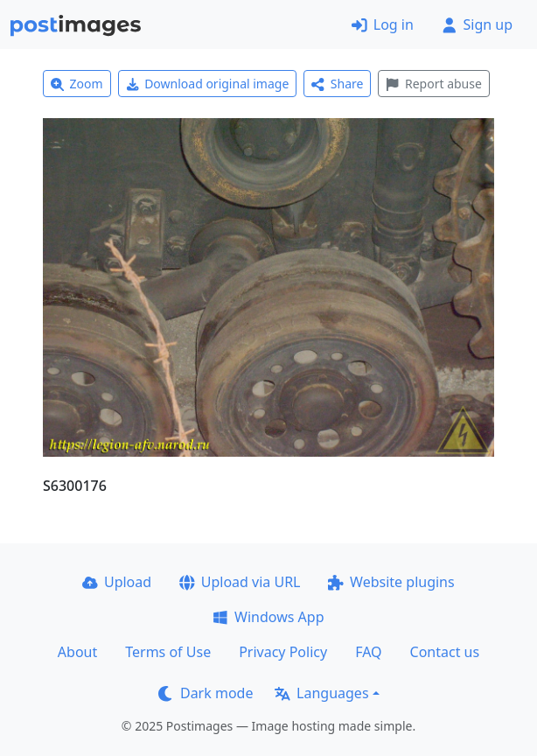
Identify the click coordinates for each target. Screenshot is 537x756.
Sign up (477, 24)
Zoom (77, 84)
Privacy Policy (283, 652)
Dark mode (206, 693)
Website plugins (391, 582)
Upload (117, 582)
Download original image (208, 84)
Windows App (268, 617)
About (77, 652)
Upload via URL (240, 582)
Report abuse (433, 84)
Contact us (445, 652)
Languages (321, 693)
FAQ (368, 652)
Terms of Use (168, 652)
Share (337, 84)
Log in (383, 24)
